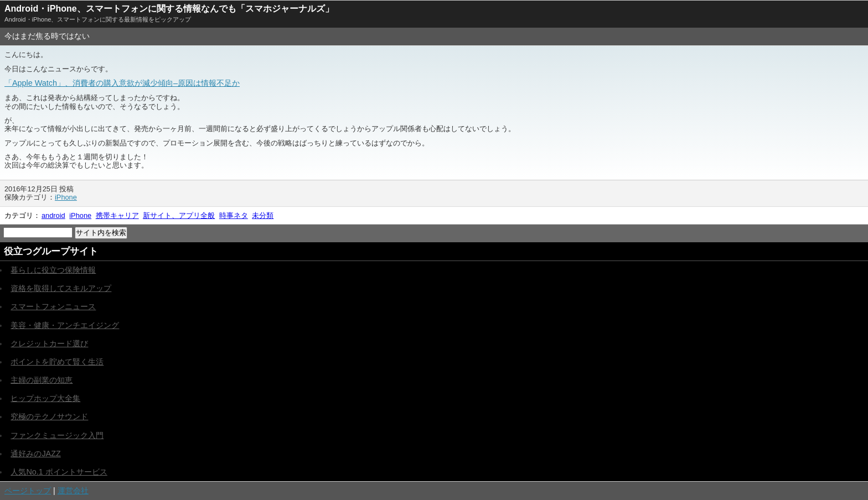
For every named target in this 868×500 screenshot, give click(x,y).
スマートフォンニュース (53, 306)
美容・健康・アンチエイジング (65, 325)
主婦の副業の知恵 (42, 380)
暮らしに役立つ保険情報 (53, 270)
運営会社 (73, 491)
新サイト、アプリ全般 (179, 215)
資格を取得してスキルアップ (61, 288)
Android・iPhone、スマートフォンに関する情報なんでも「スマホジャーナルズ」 (169, 9)
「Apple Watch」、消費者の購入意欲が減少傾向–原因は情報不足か (122, 83)
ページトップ (28, 491)
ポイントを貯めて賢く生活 (57, 362)
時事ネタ (234, 215)
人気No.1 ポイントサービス (59, 472)
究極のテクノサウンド (49, 416)
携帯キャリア (117, 215)
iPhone (66, 197)
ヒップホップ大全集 (45, 398)
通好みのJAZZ (35, 454)
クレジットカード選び (49, 343)
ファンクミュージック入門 (57, 435)
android (53, 215)
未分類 (263, 215)
